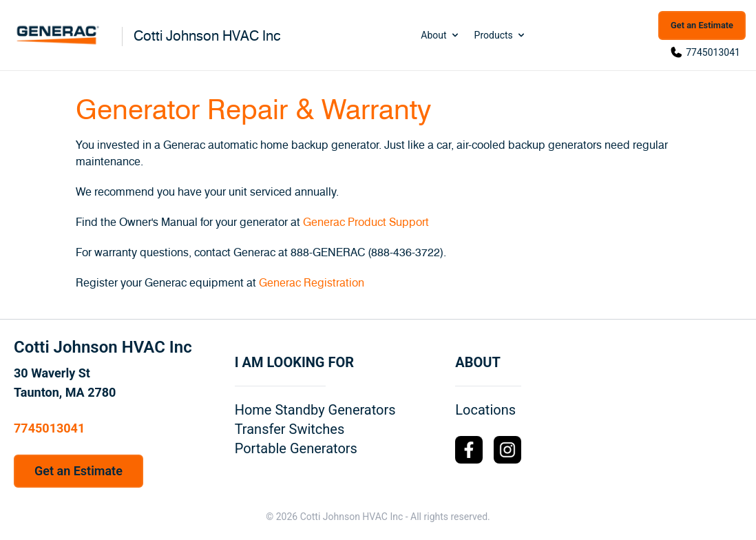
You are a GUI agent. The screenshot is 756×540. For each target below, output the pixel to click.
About (440, 35)
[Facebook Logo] (469, 450)
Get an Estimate (702, 25)
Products (501, 35)
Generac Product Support (366, 222)
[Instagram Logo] (507, 450)
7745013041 (713, 52)
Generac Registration (312, 283)
